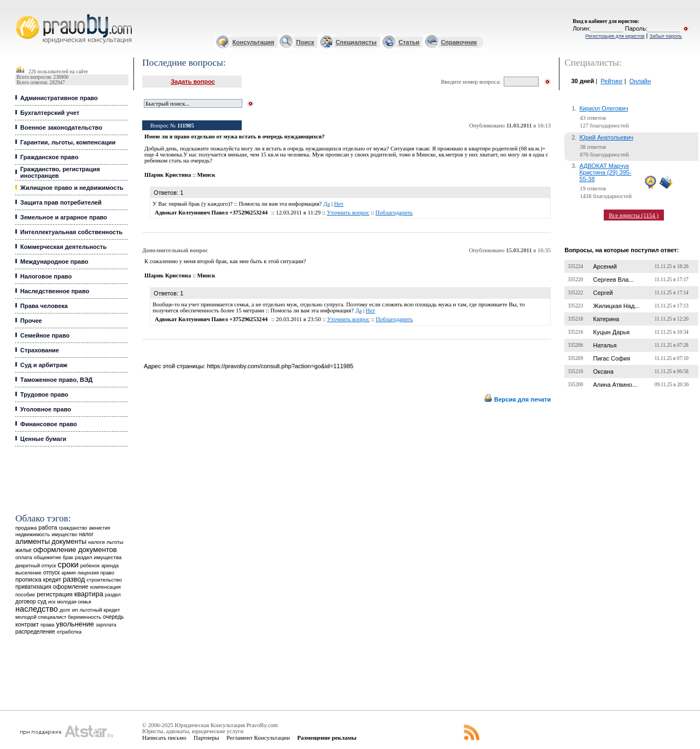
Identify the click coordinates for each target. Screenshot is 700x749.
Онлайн (640, 81)
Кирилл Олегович (603, 108)
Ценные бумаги (43, 439)
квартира (89, 594)
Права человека (44, 306)
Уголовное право (46, 409)
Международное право (54, 262)
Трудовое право (44, 394)
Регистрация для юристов (615, 36)
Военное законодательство (61, 127)
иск (52, 602)
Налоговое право (46, 276)
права (47, 625)
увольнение (75, 624)
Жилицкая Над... (616, 306)
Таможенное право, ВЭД (56, 380)
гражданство (73, 528)
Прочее (31, 321)
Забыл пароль (666, 36)
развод (74, 579)
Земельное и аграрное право (64, 217)
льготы (115, 542)
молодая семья (74, 602)
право (107, 573)
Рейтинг (611, 81)
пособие (25, 595)
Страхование (40, 350)
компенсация (106, 587)
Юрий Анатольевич (606, 137)
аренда (110, 565)
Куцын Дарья (611, 332)
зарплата (106, 625)
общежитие (48, 557)
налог (86, 534)
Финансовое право (49, 424)
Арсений (605, 266)
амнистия (99, 528)
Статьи (409, 42)
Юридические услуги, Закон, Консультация (21, 14)
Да (326, 204)
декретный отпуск (36, 566)
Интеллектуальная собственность (71, 232)
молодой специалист (41, 617)
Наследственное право (55, 291)
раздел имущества (98, 557)
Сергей (603, 293)
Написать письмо (164, 738)
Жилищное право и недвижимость (72, 188)
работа (48, 527)
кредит (52, 579)
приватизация (33, 587)
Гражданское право (49, 157)
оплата (24, 557)
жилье (24, 550)
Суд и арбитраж (44, 365)
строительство (104, 580)
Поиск (305, 42)
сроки (68, 565)
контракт (27, 624)
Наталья (605, 345)
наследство (37, 609)
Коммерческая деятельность (63, 247)
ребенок (90, 565)
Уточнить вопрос (348, 213)
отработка (69, 632)
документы (69, 542)
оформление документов (75, 550)
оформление (71, 587)
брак (68, 558)
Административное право (59, 98)
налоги (96, 542)
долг (65, 610)
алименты (33, 541)
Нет (339, 204)
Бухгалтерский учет (50, 113)
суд (42, 601)
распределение (35, 632)
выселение (28, 573)
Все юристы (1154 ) (634, 215)
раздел (113, 595)
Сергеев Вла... (613, 280)
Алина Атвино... (615, 385)
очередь (113, 617)
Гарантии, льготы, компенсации (68, 142)
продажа (26, 528)
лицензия (88, 573)
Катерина (606, 319)
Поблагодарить (394, 213)
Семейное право (45, 335)
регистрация (54, 594)
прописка (28, 579)
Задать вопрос (193, 82)
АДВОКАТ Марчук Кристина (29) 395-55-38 (605, 172)
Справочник (459, 42)
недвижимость (33, 534)
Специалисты (356, 42)
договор (26, 602)
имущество (64, 535)
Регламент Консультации (258, 738)
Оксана (603, 371)
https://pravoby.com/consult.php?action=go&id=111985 (280, 366)
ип (75, 610)
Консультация (253, 42)
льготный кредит (100, 610)
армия (68, 573)
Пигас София (611, 358)
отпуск (51, 573)
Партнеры (206, 738)
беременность (84, 617)
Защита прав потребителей (61, 202)
